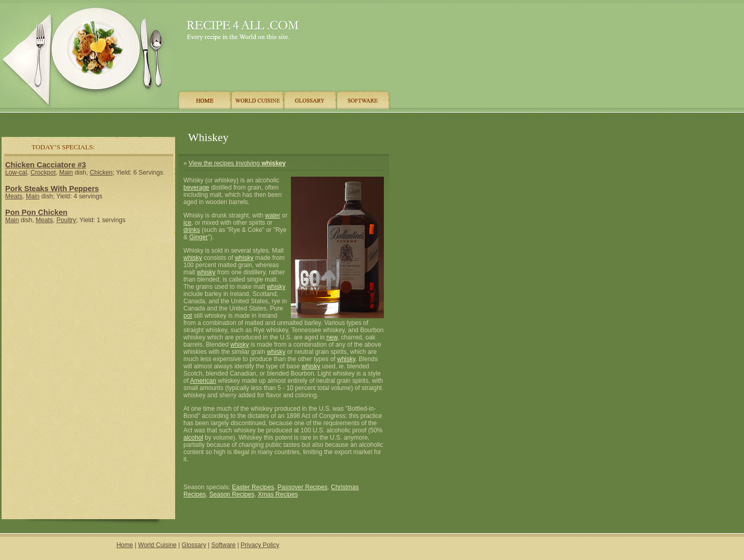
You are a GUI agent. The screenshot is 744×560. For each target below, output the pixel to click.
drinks (192, 230)
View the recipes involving (237, 163)
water (273, 215)
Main (66, 173)
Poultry (66, 220)
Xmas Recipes (278, 494)
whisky (193, 258)
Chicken (101, 173)
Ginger (198, 237)
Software (223, 545)
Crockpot (43, 173)
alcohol (193, 438)
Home (125, 545)
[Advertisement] (196, 120)
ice (187, 223)
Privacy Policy (260, 545)
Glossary (194, 545)
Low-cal (16, 173)
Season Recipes (232, 494)
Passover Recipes (303, 487)
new (332, 337)
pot (188, 316)
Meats (14, 196)
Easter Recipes (253, 487)
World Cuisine (157, 545)
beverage (196, 188)
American (203, 381)
